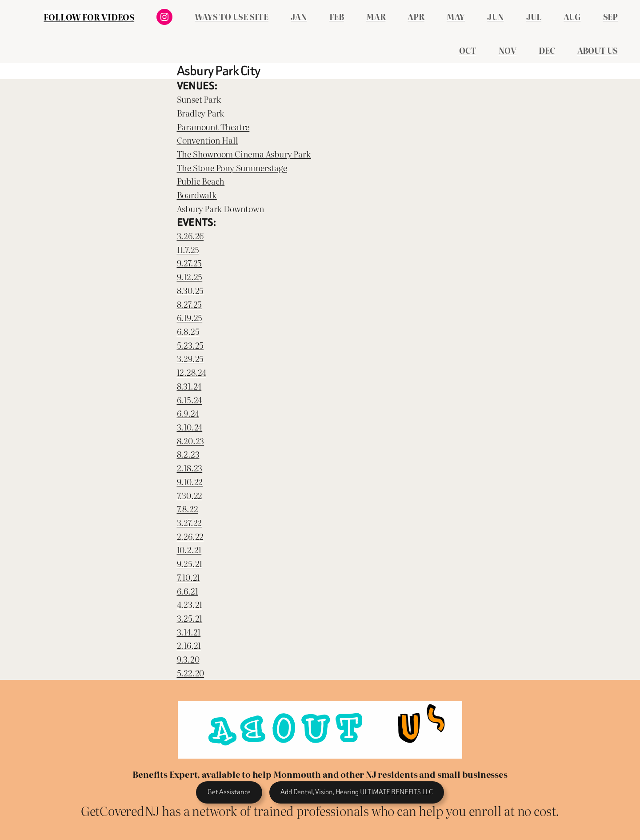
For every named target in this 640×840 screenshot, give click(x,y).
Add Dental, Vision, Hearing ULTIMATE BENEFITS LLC (356, 792)
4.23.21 (190, 604)
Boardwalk (197, 195)
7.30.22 (190, 495)
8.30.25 (190, 290)
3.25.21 (190, 618)
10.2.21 (189, 549)
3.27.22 (190, 522)
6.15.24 (190, 400)
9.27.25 (190, 263)
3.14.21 (189, 632)
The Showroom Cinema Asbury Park (244, 154)
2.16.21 (189, 645)
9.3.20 (188, 659)
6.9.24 (188, 413)
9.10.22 (190, 481)
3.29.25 (190, 358)
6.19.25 (190, 317)
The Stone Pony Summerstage (232, 167)
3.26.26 (190, 235)
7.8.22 (188, 508)
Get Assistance (229, 792)
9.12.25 (190, 276)
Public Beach (201, 181)
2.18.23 (190, 468)
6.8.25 (188, 331)
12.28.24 (192, 372)
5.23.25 (190, 345)
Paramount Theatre (213, 127)
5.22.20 (191, 673)
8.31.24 (189, 386)
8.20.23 (191, 440)
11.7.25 (188, 249)
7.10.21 (189, 577)
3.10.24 (190, 427)
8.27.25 (190, 304)
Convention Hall (208, 140)
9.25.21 (190, 563)
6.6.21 (188, 591)
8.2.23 (188, 454)
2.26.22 (190, 536)
